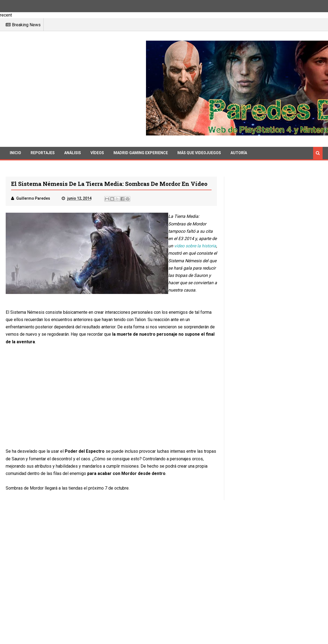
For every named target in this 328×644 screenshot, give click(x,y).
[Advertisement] (76, 89)
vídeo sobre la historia (195, 246)
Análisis (73, 153)
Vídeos (97, 153)
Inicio (15, 153)
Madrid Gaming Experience (141, 153)
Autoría (239, 153)
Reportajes (43, 153)
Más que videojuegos (199, 153)
